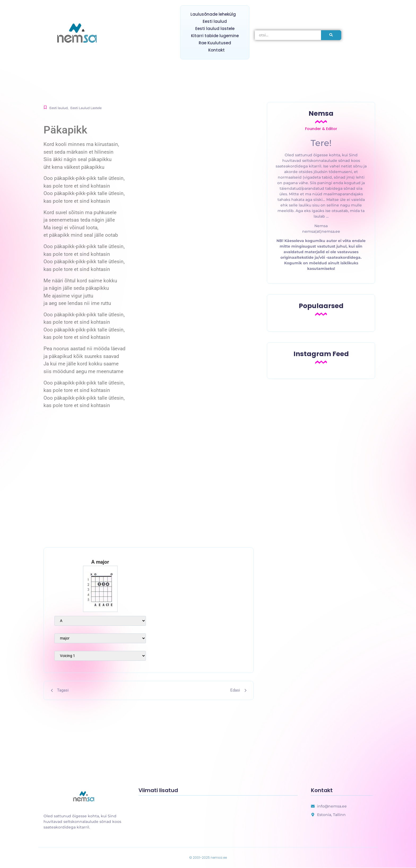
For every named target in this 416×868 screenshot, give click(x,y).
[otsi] (288, 35)
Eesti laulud (215, 21)
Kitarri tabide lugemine (215, 36)
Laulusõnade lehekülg (213, 14)
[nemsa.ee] (78, 34)
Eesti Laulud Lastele (86, 108)
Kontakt (216, 50)
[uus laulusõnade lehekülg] (84, 797)
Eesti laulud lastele (215, 29)
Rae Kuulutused (215, 43)
